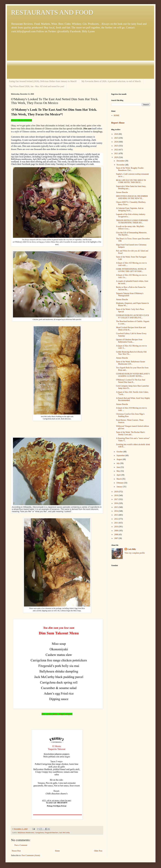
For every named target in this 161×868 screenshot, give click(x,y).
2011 (116, 523)
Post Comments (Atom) (31, 855)
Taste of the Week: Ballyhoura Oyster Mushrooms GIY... (131, 363)
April (119, 475)
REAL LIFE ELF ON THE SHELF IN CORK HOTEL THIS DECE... (131, 181)
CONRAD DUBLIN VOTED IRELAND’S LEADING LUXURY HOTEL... (133, 375)
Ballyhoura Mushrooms (26, 833)
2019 (116, 492)
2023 (116, 146)
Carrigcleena (39, 833)
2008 (116, 534)
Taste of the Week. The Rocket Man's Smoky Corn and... (130, 433)
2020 (116, 157)
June (118, 467)
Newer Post (16, 851)
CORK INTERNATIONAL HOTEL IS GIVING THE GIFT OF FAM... (131, 270)
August (120, 459)
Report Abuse (118, 123)
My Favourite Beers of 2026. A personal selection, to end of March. (111, 81)
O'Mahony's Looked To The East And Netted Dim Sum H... (131, 381)
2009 (116, 531)
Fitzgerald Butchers (51, 833)
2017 (116, 499)
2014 (116, 511)
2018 (116, 495)
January (120, 487)
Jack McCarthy (65, 833)
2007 (116, 538)
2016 (116, 503)
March (119, 479)
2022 (116, 150)
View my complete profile (135, 553)
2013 (116, 515)
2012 (116, 519)
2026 (116, 134)
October (120, 452)
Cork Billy (132, 549)
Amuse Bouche (122, 192)
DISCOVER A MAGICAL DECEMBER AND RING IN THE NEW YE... (132, 197)
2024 (116, 142)
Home (57, 851)
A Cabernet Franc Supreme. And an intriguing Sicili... (130, 209)
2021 (116, 153)
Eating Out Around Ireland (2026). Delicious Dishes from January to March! (43, 81)
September (121, 456)
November (121, 165)
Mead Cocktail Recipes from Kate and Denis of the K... (131, 329)
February (120, 483)
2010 (116, 527)
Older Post (98, 851)
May (118, 471)
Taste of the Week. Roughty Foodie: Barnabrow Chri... (130, 169)
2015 (116, 507)
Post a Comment (21, 845)
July (118, 463)
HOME (117, 115)
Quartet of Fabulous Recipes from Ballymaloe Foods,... (129, 341)
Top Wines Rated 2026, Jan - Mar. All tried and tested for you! (37, 86)
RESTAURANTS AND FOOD (52, 12)
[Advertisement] (80, 56)
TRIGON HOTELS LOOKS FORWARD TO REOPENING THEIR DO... (132, 222)
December (121, 161)
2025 (116, 138)
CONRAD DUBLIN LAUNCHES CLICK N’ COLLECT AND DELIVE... (133, 316)
